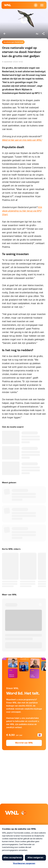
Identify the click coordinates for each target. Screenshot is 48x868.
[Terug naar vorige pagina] (5, 34)
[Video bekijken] (24, 20)
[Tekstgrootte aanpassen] (37, 34)
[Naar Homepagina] (8, 5)
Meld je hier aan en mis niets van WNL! (22, 140)
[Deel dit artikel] (43, 34)
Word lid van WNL (24, 743)
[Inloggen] (36, 5)
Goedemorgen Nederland (13, 42)
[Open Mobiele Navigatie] (42, 5)
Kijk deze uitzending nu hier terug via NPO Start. (22, 211)
